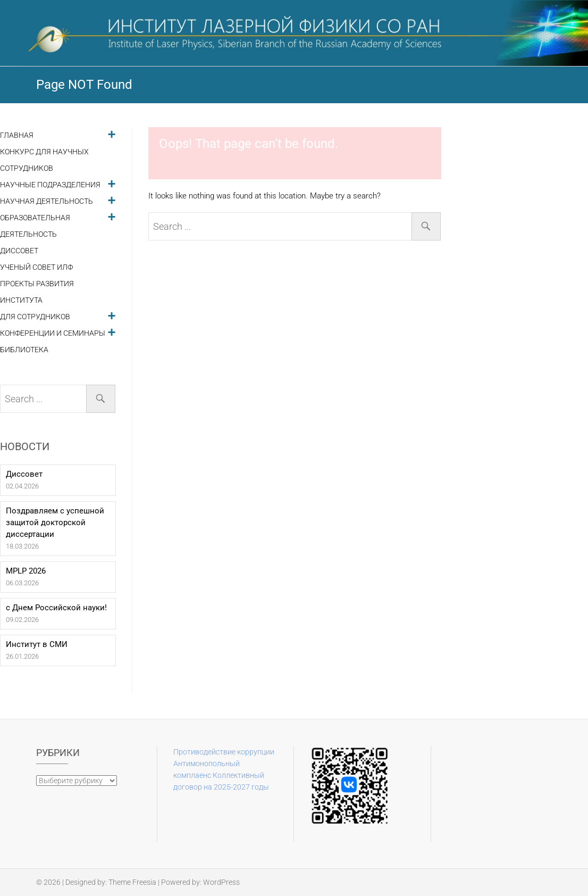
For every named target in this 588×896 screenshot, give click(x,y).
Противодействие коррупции (224, 752)
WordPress (221, 882)
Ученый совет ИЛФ (36, 267)
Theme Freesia (132, 882)
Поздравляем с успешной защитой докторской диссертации (55, 522)
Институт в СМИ (37, 644)
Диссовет (19, 251)
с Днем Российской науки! (56, 608)
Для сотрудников (35, 317)
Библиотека (24, 350)
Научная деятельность (47, 201)
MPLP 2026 (26, 571)
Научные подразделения (50, 185)
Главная (17, 135)
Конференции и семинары (53, 333)
